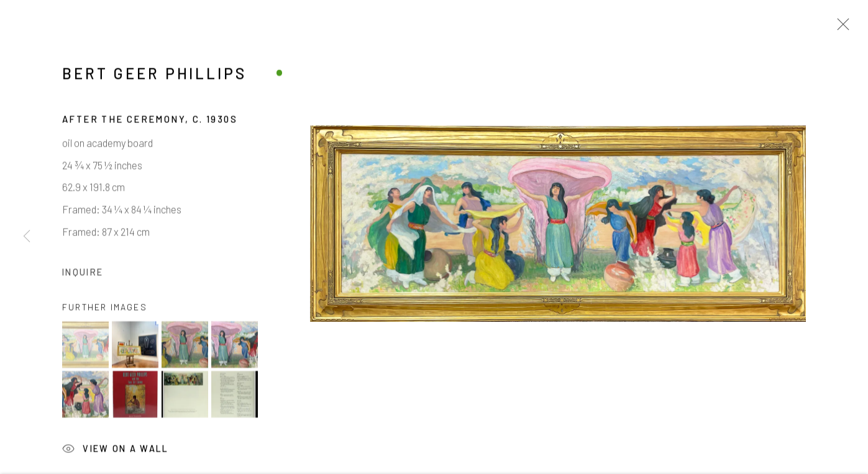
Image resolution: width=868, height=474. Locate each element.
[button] (85, 346)
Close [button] (840, 28)
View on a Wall (116, 452)
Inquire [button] (83, 274)
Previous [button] (27, 237)
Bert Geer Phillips (154, 75)
